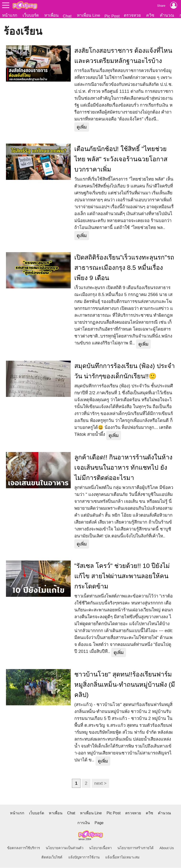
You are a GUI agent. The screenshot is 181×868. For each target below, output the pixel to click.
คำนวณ (167, 15)
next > (100, 783)
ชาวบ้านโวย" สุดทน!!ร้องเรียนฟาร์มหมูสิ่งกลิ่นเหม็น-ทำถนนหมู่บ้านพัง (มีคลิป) (125, 685)
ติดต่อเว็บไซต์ (52, 858)
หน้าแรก (10, 15)
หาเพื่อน (51, 15)
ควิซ (150, 15)
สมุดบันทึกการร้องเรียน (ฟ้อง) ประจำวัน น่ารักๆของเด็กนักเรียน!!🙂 (125, 371)
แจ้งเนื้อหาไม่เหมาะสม (122, 858)
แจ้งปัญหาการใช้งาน (84, 858)
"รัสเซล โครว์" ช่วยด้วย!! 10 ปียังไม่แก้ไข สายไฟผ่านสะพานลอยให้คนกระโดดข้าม (122, 576)
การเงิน (84, 823)
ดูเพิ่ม (82, 127)
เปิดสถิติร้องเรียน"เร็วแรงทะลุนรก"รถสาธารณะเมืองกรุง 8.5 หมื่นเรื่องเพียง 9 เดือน (124, 268)
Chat (67, 16)
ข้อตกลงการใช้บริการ (24, 848)
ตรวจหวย (132, 15)
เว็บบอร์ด (31, 15)
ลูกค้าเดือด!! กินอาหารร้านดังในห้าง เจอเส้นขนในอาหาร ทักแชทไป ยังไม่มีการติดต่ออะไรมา (123, 468)
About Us (167, 848)
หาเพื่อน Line (89, 15)
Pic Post (112, 16)
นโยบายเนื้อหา (100, 848)
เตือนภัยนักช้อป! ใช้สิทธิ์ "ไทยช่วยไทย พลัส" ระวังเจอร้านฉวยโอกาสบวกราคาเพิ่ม (121, 159)
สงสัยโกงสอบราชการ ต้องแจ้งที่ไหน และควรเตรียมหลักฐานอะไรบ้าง (123, 56)
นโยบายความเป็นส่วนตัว (65, 848)
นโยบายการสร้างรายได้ (136, 848)
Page (99, 823)
